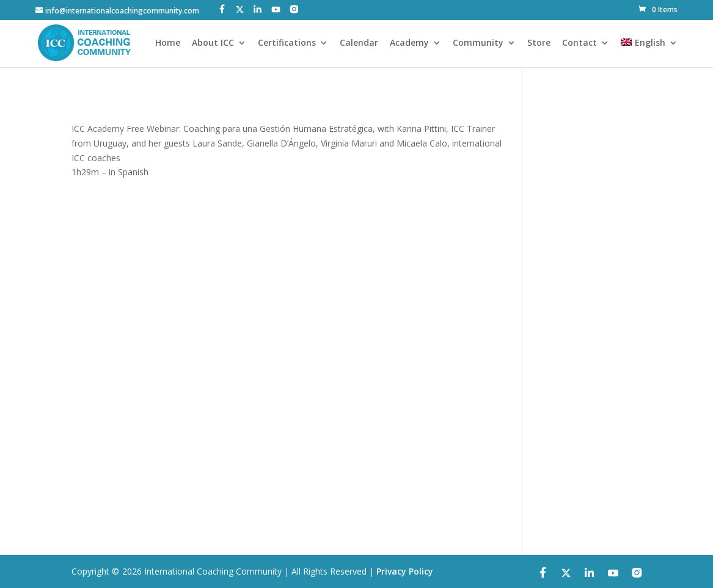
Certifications (287, 43)
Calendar (359, 43)
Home (168, 43)
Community (478, 43)
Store (539, 43)
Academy (409, 43)
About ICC (213, 43)
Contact (580, 43)
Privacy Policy (405, 571)
